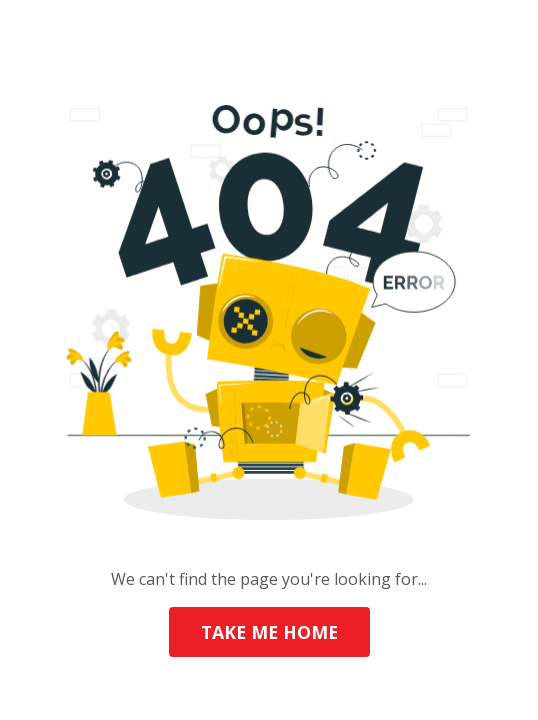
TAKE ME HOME (269, 632)
